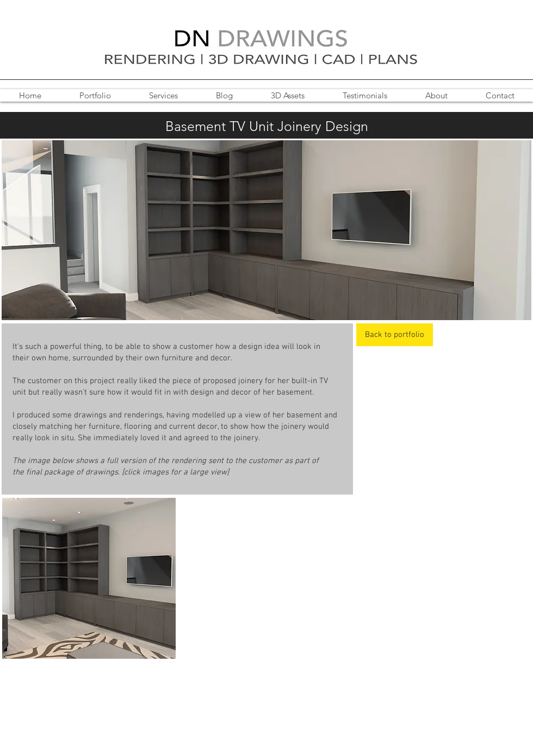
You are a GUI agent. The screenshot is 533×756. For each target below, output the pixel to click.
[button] (89, 578)
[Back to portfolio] (395, 335)
